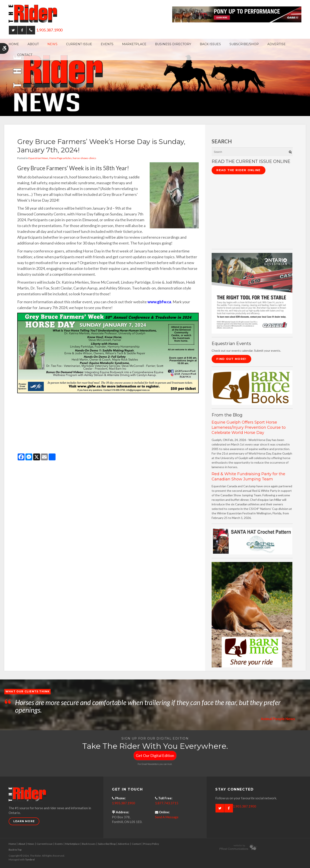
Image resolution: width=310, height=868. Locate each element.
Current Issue (79, 44)
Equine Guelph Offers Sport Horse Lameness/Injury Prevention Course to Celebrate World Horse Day (249, 428)
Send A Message (167, 817)
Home (14, 44)
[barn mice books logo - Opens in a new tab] (252, 387)
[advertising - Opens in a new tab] (252, 614)
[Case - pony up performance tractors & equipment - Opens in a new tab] (237, 14)
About (33, 44)
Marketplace (134, 44)
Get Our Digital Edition (155, 755)
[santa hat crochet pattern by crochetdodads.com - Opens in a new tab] (252, 541)
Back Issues (210, 44)
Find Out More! (231, 359)
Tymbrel (30, 859)
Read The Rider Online (238, 170)
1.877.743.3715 (167, 803)
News (52, 44)
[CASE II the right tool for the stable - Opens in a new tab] (252, 293)
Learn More (24, 821)
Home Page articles (60, 158)
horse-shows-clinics (84, 158)
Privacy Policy (151, 844)
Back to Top (15, 850)
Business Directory (173, 44)
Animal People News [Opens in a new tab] (277, 719)
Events (107, 44)
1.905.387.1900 (49, 30)
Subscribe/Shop (244, 44)
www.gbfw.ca (159, 302)
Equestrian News (38, 158)
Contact (25, 55)
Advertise (277, 44)
